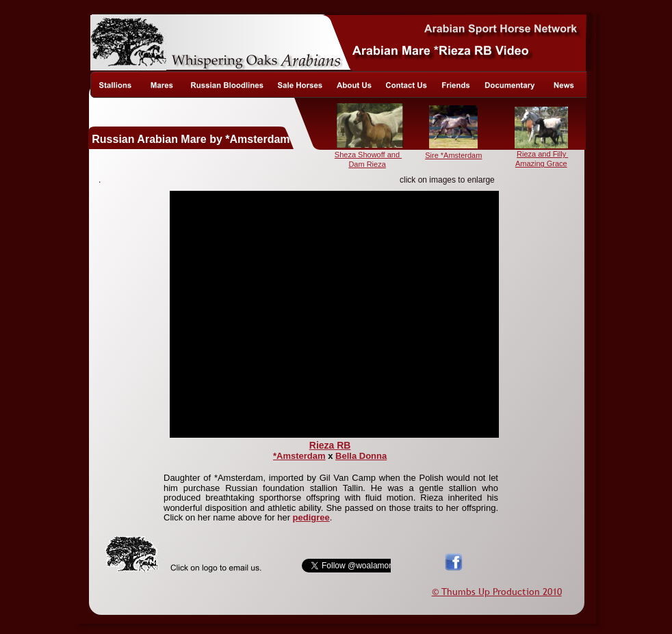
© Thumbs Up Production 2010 (497, 592)
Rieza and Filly (542, 154)
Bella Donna (361, 456)
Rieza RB (330, 445)
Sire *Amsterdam (453, 155)
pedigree (311, 517)
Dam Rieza (367, 164)
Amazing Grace (541, 163)
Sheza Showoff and (368, 155)
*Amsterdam (299, 456)
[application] (334, 314)
